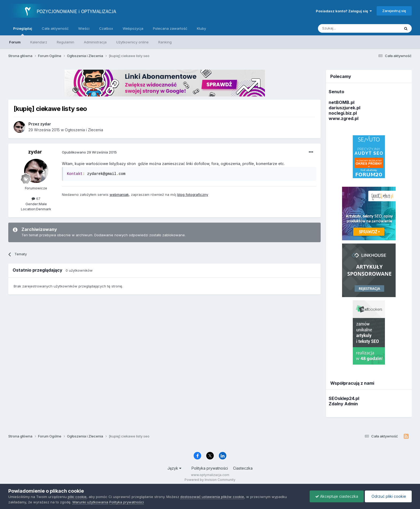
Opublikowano (89, 152)
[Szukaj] (346, 28)
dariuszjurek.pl (344, 108)
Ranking (165, 42)
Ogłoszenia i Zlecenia (84, 130)
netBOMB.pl (342, 102)
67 (36, 199)
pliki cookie (77, 497)
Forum (15, 42)
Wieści (84, 28)
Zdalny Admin (343, 404)
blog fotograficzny (193, 194)
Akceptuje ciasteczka (337, 496)
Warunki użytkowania (90, 502)
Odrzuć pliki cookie (388, 496)
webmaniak (119, 194)
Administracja (95, 42)
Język (174, 468)
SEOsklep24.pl (344, 398)
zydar (35, 152)
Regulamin (65, 42)
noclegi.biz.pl (343, 113)
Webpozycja (133, 28)
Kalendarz (39, 42)
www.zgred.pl (344, 118)
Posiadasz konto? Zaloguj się (344, 11)
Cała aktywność (55, 28)
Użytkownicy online (132, 42)
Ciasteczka (243, 468)
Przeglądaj (23, 31)
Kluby (201, 28)
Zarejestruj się (394, 11)
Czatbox (106, 28)
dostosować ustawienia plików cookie (212, 497)
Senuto (336, 92)
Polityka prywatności (210, 468)
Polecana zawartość (170, 28)
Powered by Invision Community (210, 480)
